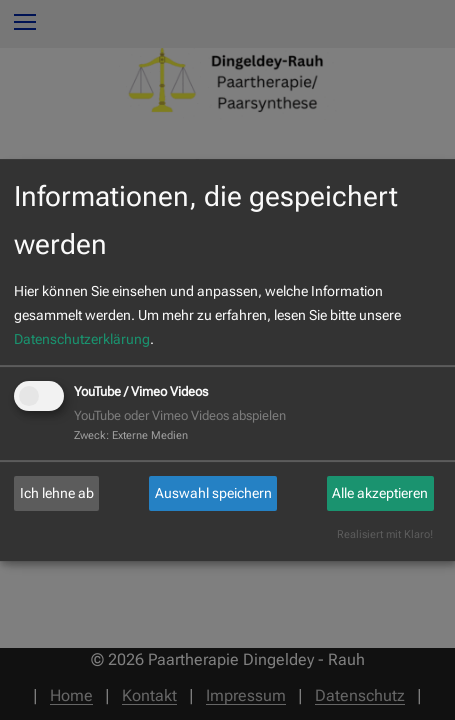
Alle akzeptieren (380, 493)
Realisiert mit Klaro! (385, 534)
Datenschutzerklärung (82, 339)
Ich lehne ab (57, 493)
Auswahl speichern (213, 493)
